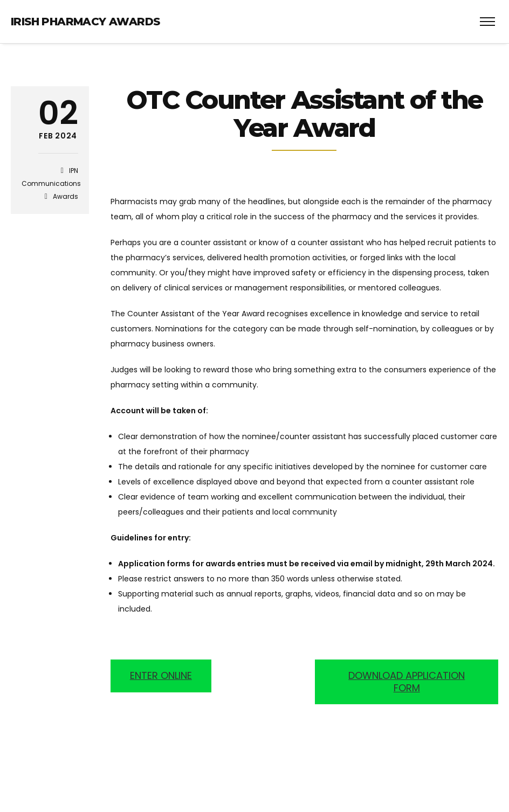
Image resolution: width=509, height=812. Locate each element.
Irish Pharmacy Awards (85, 22)
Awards (66, 196)
